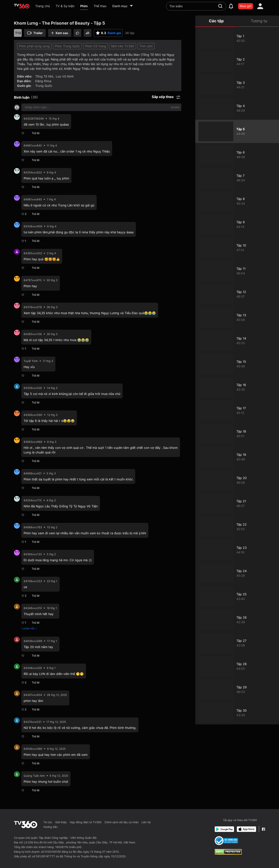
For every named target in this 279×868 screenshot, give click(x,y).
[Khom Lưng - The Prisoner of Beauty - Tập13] (237, 317)
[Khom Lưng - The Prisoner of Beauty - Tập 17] (237, 410)
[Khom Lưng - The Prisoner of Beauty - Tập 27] (237, 643)
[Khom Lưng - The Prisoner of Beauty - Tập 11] (237, 271)
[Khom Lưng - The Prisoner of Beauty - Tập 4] (237, 108)
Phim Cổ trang (96, 46)
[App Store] (246, 829)
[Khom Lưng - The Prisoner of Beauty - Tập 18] (237, 434)
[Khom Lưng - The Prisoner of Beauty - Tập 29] (237, 690)
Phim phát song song (34, 46)
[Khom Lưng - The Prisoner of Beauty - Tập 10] (237, 248)
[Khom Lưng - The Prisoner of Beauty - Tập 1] (237, 38)
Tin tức (48, 822)
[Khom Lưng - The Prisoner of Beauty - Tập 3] (237, 85)
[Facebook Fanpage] (263, 829)
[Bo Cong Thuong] (226, 841)
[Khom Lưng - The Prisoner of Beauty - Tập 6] (237, 155)
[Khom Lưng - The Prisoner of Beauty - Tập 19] (237, 457)
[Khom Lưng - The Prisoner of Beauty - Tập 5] (237, 131)
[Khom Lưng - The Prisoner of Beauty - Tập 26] (237, 620)
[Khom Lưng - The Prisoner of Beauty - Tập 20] (237, 480)
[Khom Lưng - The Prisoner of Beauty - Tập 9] (237, 224)
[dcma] (228, 853)
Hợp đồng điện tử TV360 (86, 822)
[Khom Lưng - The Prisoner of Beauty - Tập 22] (237, 527)
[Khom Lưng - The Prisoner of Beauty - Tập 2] (237, 62)
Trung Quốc (44, 86)
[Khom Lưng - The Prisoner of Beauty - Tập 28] (237, 666)
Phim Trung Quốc (67, 46)
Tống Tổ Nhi (44, 76)
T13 (18, 33)
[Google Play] (224, 829)
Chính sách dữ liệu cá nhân (121, 822)
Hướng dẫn (50, 827)
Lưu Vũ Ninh (65, 76)
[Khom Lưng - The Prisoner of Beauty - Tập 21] (237, 503)
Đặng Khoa (43, 81)
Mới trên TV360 (123, 46)
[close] (272, 12)
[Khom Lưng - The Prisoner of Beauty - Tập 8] (237, 201)
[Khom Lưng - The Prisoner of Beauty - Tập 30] (237, 713)
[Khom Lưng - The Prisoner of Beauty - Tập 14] (237, 341)
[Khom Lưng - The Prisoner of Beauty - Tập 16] (237, 387)
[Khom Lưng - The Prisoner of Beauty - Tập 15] (237, 364)
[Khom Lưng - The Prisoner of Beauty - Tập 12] (237, 294)
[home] (22, 6)
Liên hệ (146, 822)
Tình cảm (146, 46)
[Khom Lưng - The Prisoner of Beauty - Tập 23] (237, 550)
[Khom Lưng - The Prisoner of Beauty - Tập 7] (237, 178)
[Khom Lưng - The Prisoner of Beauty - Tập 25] (237, 596)
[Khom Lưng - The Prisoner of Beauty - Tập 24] (237, 573)
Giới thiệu (61, 822)
